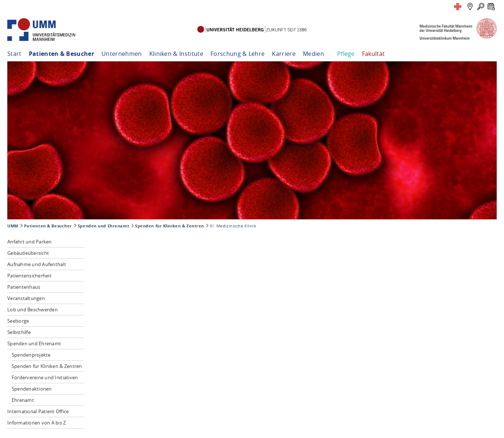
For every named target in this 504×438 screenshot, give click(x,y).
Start (14, 54)
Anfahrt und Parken (30, 242)
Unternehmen (122, 54)
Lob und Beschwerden (32, 310)
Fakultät (374, 54)
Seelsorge (18, 321)
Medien (313, 54)
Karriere (284, 54)
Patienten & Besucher (61, 54)
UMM (13, 226)
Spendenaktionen (32, 389)
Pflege (346, 54)
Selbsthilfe (19, 332)
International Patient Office (38, 411)
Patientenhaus (24, 287)
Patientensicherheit (29, 276)
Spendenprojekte (31, 355)
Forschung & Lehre (238, 54)
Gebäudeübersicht (28, 253)
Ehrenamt (23, 400)
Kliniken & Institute (176, 54)
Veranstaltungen (26, 298)
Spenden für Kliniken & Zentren (170, 226)
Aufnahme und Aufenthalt (37, 264)
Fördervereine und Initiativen (45, 377)
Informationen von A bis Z (37, 423)
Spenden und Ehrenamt (103, 226)
